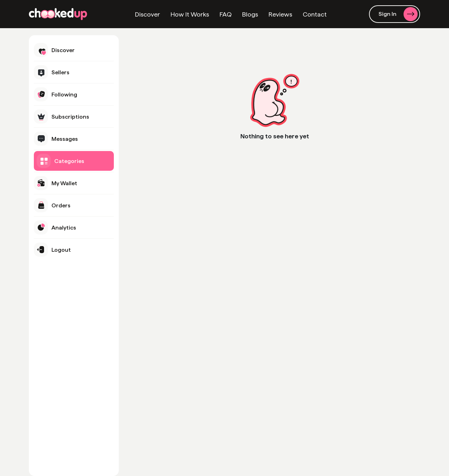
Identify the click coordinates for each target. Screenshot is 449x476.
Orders (52, 205)
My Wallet (56, 183)
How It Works (190, 14)
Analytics (55, 227)
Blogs (250, 14)
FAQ (226, 14)
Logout (52, 250)
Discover (147, 14)
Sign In (398, 14)
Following (56, 94)
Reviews (280, 14)
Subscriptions (61, 117)
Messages (56, 139)
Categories (60, 161)
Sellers (52, 72)
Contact (315, 14)
